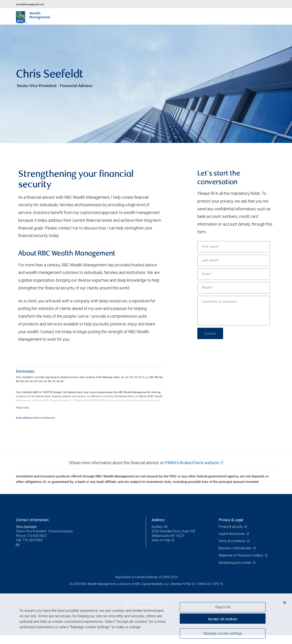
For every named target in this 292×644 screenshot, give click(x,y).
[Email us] (18, 545)
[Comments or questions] (234, 311)
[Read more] (22, 408)
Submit (210, 333)
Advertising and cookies (235, 563)
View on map (161, 540)
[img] (146, 84)
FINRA (201, 584)
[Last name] (234, 260)
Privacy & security (231, 527)
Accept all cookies (223, 619)
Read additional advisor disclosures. (36, 418)
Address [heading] (158, 520)
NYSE (187, 584)
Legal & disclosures (232, 534)
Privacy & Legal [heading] (231, 520)
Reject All (223, 607)
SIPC (216, 584)
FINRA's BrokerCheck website (192, 463)
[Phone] (234, 288)
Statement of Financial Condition (241, 555)
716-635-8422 (37, 536)
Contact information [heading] (32, 520)
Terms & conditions (232, 541)
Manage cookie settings (223, 633)
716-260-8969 (32, 540)
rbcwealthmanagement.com (30, 4)
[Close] (285, 603)
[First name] (234, 247)
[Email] (234, 274)
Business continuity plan (235, 548)
